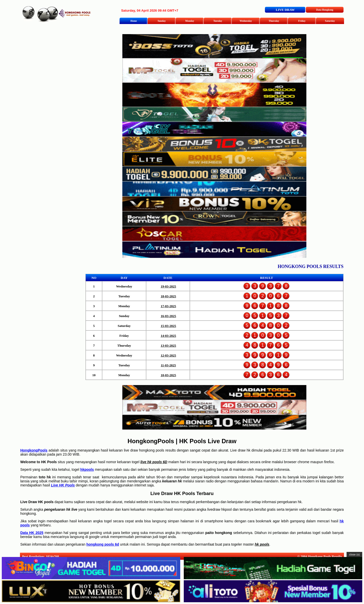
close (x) (354, 554)
